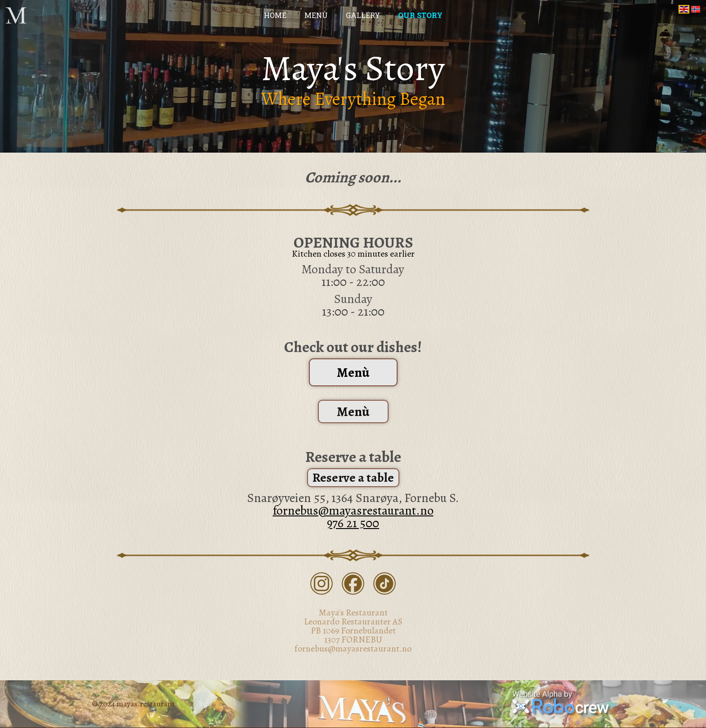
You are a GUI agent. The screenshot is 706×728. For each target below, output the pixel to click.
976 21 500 (353, 523)
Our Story (420, 15)
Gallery (363, 15)
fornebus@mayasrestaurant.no (353, 511)
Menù (316, 15)
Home (275, 15)
